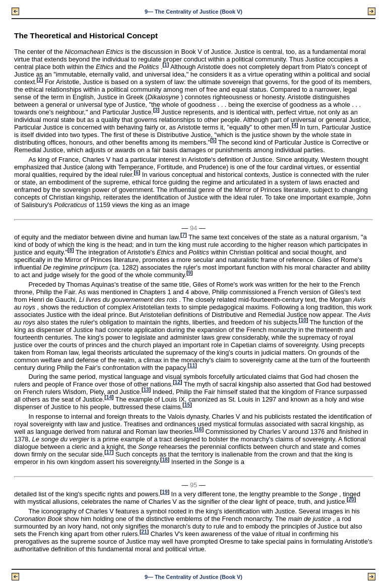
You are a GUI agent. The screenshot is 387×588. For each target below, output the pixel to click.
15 (187, 405)
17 (109, 452)
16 (199, 430)
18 (165, 460)
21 (144, 532)
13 (146, 390)
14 (109, 397)
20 (351, 500)
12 (178, 382)
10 (304, 320)
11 (192, 366)
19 (165, 492)
